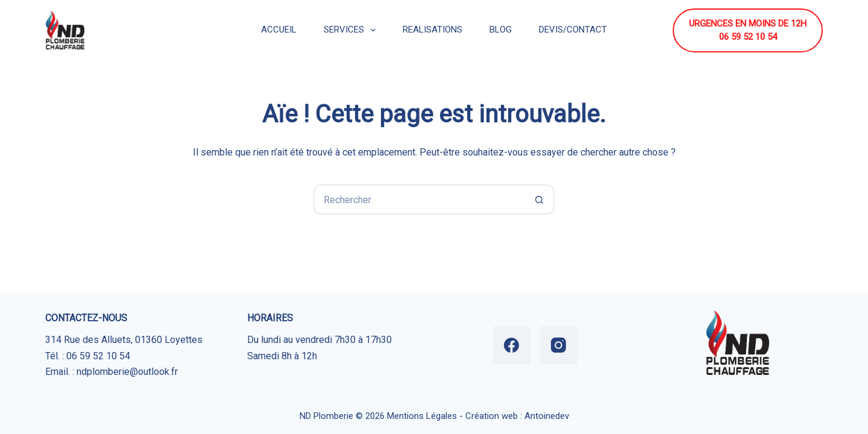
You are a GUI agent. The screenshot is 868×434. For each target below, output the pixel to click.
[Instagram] (558, 345)
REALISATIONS (432, 30)
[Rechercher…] (419, 200)
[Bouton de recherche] (539, 200)
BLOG (501, 30)
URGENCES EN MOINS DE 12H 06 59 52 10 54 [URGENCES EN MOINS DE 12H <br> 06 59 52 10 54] (748, 30)
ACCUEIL (279, 30)
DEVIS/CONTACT (573, 30)
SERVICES (352, 30)
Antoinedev (547, 416)
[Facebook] (512, 345)
